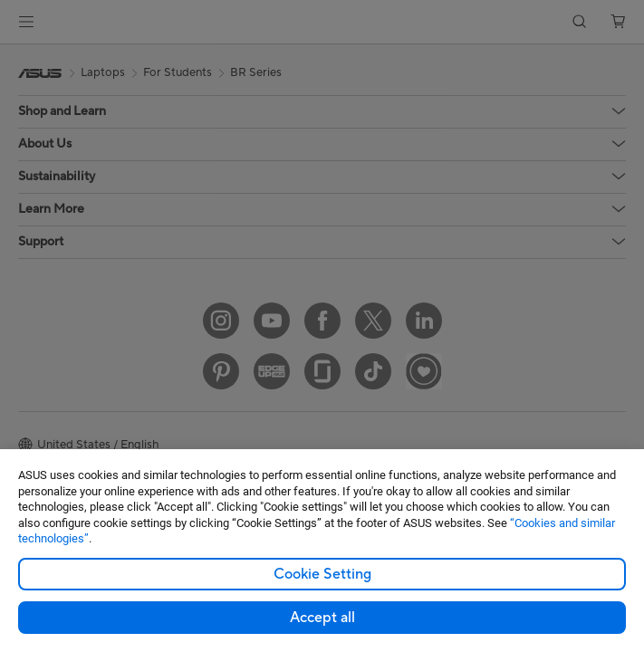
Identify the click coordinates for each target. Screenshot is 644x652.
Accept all (322, 618)
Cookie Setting (322, 574)
